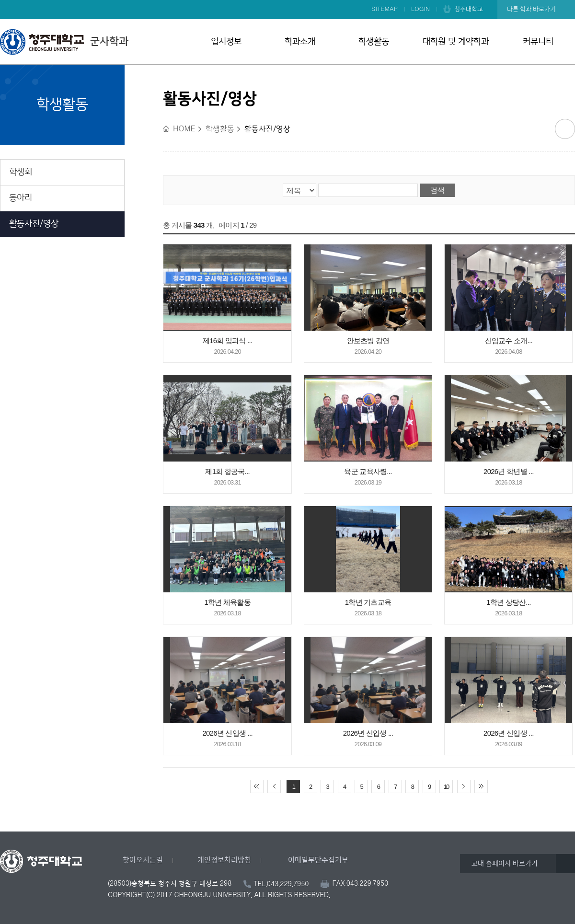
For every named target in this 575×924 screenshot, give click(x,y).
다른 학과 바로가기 (531, 9)
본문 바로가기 (287, 0)
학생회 (21, 172)
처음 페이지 (257, 786)
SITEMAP (385, 9)
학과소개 (300, 42)
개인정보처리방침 (224, 860)
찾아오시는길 (143, 860)
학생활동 (374, 42)
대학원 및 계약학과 (456, 42)
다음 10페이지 (464, 786)
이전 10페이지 (274, 786)
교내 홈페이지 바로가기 (505, 864)
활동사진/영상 (34, 224)
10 (446, 787)
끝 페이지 (481, 786)
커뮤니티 (538, 42)
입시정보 (226, 42)
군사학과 (64, 42)
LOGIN (420, 9)
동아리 (21, 198)
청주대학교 (469, 9)
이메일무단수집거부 (318, 860)
